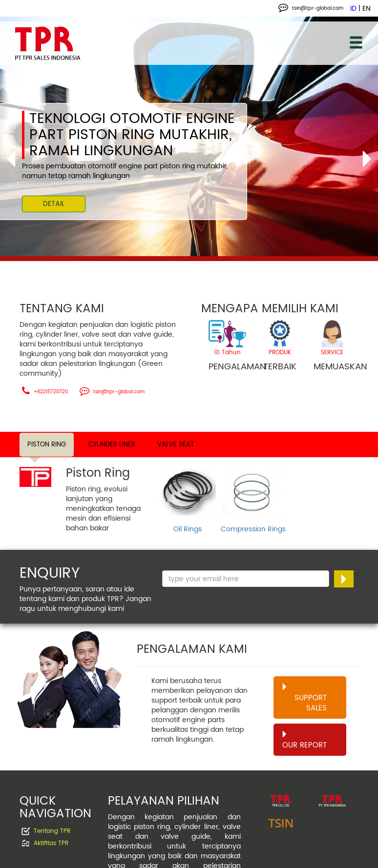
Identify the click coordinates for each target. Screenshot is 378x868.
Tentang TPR (52, 832)
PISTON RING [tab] (47, 445)
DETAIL (54, 204)
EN (367, 9)
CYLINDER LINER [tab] (112, 445)
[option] (189, 139)
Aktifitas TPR (51, 844)
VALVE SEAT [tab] (176, 445)
